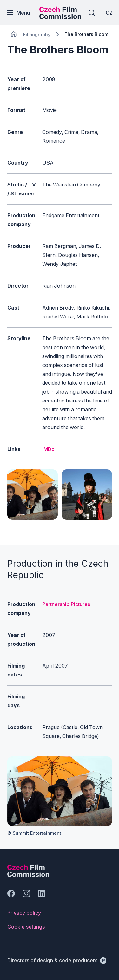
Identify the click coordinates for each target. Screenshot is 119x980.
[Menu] (18, 13)
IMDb (48, 449)
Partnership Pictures (66, 604)
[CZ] (109, 13)
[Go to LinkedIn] (42, 893)
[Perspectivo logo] (28, 875)
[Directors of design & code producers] (57, 960)
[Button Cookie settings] (26, 927)
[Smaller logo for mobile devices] (60, 17)
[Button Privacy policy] (24, 913)
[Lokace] (37, 34)
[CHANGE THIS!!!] (14, 34)
